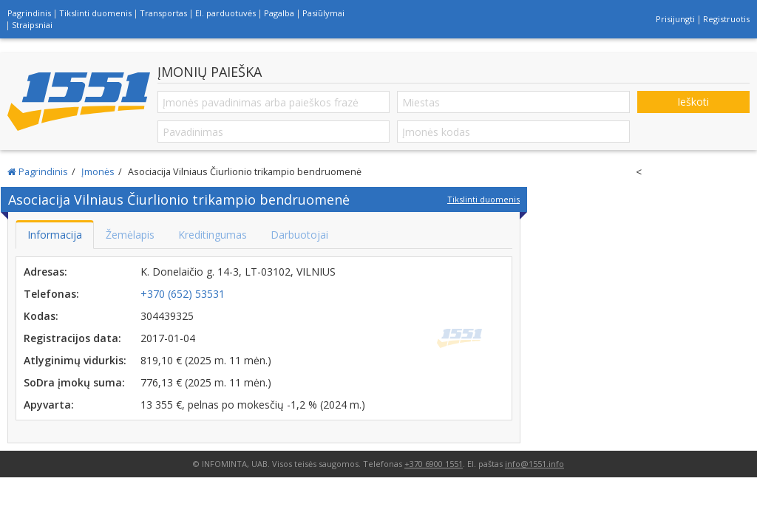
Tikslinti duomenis (95, 13)
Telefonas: (51, 294)
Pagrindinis (29, 13)
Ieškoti (693, 102)
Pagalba (279, 13)
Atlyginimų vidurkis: (75, 360)
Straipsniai (32, 25)
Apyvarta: (49, 405)
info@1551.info (534, 464)
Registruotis (726, 19)
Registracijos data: (72, 338)
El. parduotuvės (225, 13)
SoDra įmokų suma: (74, 382)
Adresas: (45, 272)
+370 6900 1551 (434, 464)
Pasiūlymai (323, 13)
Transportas (163, 13)
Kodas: (41, 316)
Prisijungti (675, 19)
